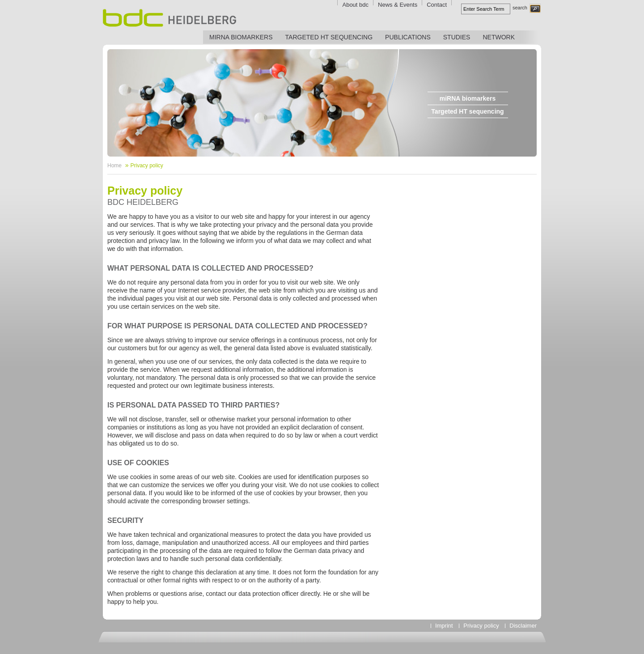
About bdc (355, 5)
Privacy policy (146, 166)
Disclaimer (523, 626)
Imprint (444, 626)
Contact (437, 5)
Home (114, 166)
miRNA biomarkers (241, 37)
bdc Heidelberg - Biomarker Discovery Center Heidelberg (169, 18)
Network (499, 37)
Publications (408, 37)
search (520, 8)
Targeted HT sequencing (329, 37)
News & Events (398, 5)
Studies (457, 37)
